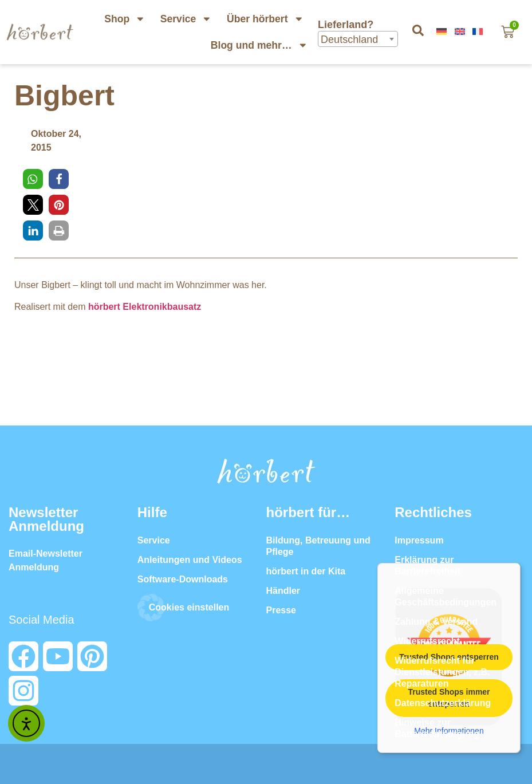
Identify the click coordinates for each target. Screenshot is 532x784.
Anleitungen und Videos (190, 560)
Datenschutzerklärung (443, 703)
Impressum (419, 540)
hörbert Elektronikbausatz (145, 307)
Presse (281, 610)
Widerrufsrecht (427, 641)
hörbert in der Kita (306, 571)
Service (186, 19)
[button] (33, 179)
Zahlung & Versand (436, 622)
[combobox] (358, 39)
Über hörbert (265, 19)
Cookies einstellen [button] (189, 607)
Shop (125, 19)
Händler (283, 591)
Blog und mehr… (259, 45)
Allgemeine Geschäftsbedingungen (446, 596)
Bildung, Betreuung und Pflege (318, 546)
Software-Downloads (183, 579)
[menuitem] (443, 32)
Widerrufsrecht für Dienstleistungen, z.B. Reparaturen (442, 672)
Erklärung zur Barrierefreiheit (427, 566)
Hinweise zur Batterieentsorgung (437, 728)
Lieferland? (347, 25)
